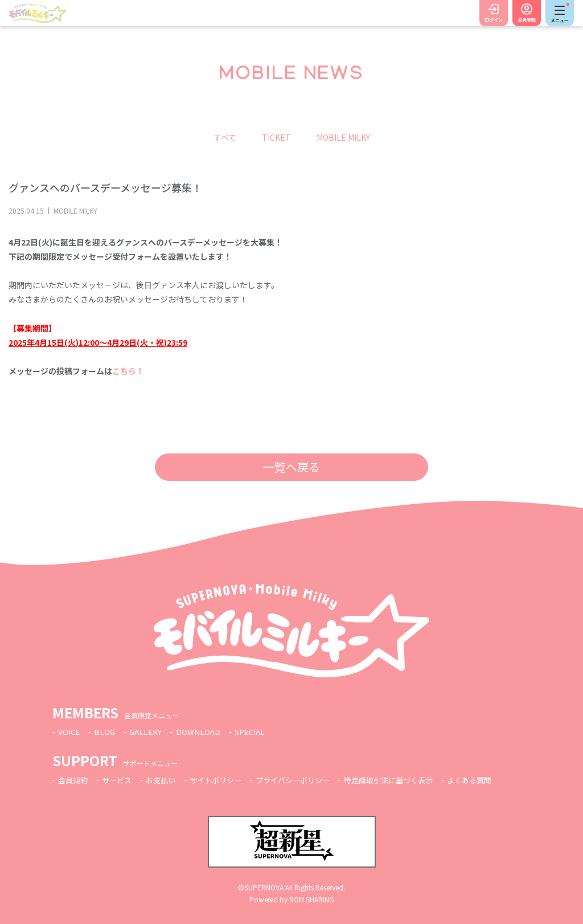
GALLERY (148, 731)
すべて (225, 137)
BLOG (106, 731)
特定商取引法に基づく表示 (408, 780)
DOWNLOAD (202, 731)
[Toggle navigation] (560, 13)
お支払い (166, 780)
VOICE (69, 731)
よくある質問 (494, 780)
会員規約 (74, 780)
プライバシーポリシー (306, 780)
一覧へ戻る (291, 467)
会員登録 (527, 20)
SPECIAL (255, 731)
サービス (120, 780)
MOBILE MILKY (343, 137)
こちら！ (128, 371)
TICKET (276, 137)
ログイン (494, 20)
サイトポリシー (224, 780)
